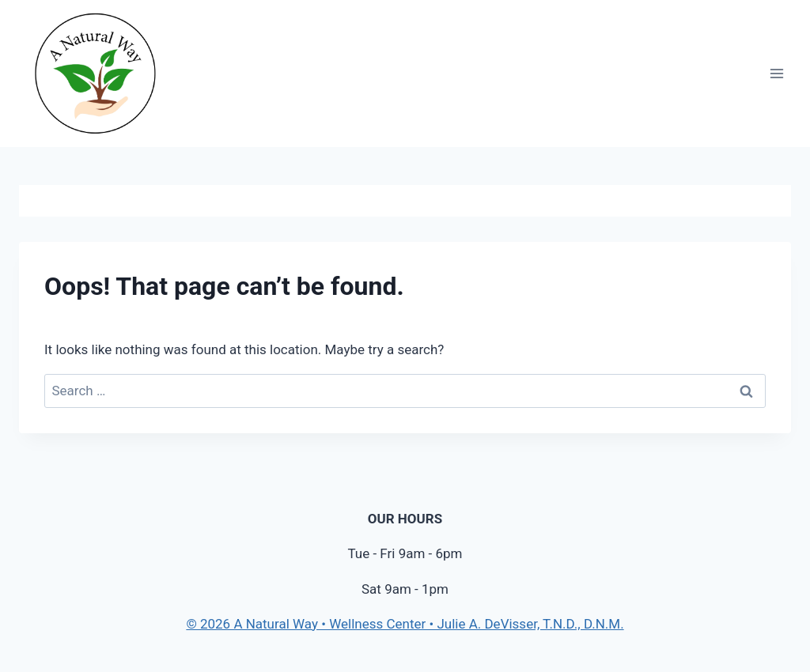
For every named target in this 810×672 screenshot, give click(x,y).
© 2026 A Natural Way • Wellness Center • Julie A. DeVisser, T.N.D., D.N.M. (405, 624)
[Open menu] (776, 74)
